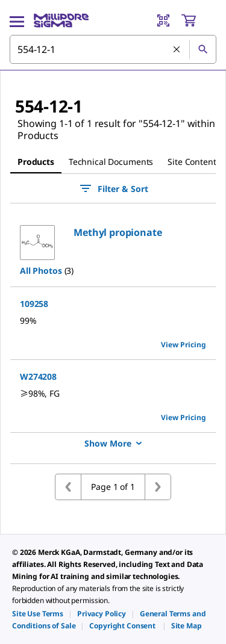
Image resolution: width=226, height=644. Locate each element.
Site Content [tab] (192, 162)
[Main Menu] (17, 20)
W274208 (38, 376)
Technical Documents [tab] (111, 162)
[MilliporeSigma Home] (61, 20)
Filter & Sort (113, 188)
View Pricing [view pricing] (184, 345)
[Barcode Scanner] (163, 20)
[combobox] (113, 49)
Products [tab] (36, 162)
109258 (34, 304)
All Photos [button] (41, 271)
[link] (38, 614)
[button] (118, 232)
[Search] (202, 49)
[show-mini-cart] (198, 20)
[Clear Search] (177, 49)
